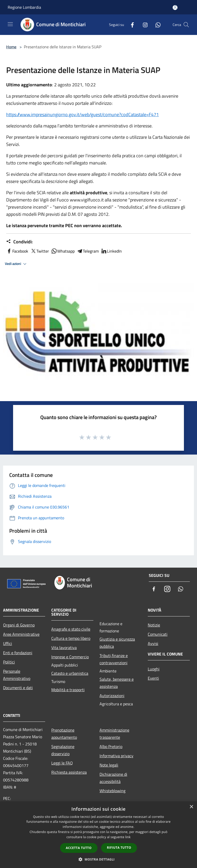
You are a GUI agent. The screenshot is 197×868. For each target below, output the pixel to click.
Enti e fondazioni (18, 653)
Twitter (40, 251)
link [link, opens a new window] (128, 837)
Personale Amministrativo (17, 675)
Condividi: (19, 242)
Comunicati (158, 634)
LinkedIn (111, 251)
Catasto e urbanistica (70, 673)
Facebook (17, 251)
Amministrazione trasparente (114, 734)
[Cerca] (186, 25)
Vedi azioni (16, 264)
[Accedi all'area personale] (175, 8)
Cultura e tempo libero (71, 638)
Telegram (88, 251)
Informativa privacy (116, 756)
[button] (98, 859)
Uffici (8, 643)
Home (11, 47)
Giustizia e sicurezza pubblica (117, 643)
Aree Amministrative (21, 634)
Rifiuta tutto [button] (119, 848)
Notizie (154, 625)
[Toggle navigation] (10, 24)
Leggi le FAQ (62, 763)
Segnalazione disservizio (63, 750)
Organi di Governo (19, 625)
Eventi (153, 678)
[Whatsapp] (156, 25)
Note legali (109, 765)
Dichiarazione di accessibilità (113, 778)
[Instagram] (143, 25)
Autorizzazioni (112, 696)
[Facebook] (130, 25)
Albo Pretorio (111, 746)
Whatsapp (63, 251)
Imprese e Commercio (70, 657)
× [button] (191, 807)
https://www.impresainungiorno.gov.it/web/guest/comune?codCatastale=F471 (82, 114)
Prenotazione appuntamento (64, 734)
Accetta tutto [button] (79, 848)
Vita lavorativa (64, 648)
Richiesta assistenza (69, 772)
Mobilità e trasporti (68, 690)
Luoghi (154, 669)
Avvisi (153, 643)
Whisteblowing (112, 791)
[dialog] (98, 835)
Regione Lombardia (24, 7)
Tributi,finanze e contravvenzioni (114, 659)
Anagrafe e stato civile (71, 629)
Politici (9, 662)
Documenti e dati (18, 688)
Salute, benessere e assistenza (117, 683)
